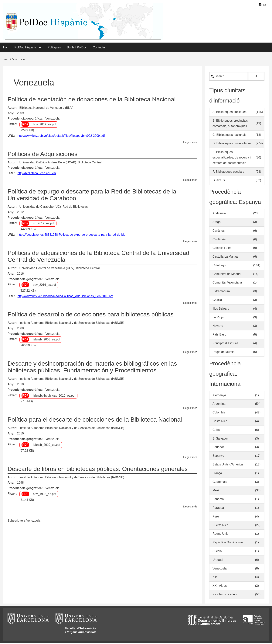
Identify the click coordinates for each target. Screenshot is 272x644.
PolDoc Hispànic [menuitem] (25, 48)
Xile (215, 578)
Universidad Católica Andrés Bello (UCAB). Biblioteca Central (60, 163)
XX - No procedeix (225, 595)
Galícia (217, 301)
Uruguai (218, 561)
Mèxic (216, 491)
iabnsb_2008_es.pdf (46, 341)
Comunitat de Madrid (227, 275)
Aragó (217, 223)
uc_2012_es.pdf (44, 224)
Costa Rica (220, 422)
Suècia (217, 552)
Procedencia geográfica (25, 120)
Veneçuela (220, 569)
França (217, 474)
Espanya (218, 457)
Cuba (216, 431)
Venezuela (52, 120)
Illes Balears (221, 310)
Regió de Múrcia (224, 353)
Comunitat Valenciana (227, 284)
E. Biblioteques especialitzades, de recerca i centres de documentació (232, 159)
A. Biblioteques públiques (229, 113)
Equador (218, 448)
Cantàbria (219, 240)
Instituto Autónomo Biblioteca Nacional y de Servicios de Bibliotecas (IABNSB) (72, 324)
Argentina (219, 405)
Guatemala (220, 483)
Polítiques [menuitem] (54, 48)
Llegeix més (190, 143)
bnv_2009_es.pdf (44, 125)
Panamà (218, 500)
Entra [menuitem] (262, 5)
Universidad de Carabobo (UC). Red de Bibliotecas (53, 208)
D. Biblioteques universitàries (232, 144)
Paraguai (219, 509)
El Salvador (220, 439)
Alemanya (219, 396)
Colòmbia (219, 414)
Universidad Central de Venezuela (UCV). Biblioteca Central (59, 269)
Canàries (219, 232)
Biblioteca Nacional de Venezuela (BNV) (46, 109)
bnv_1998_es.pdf (44, 495)
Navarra (218, 327)
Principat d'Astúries (225, 344)
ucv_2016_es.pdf (44, 286)
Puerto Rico (220, 526)
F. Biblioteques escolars (228, 173)
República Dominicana (228, 543)
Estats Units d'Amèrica (228, 466)
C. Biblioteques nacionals (229, 136)
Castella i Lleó (222, 249)
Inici (6, 60)
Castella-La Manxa (225, 258)
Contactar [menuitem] (99, 48)
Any (10, 114)
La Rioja (218, 318)
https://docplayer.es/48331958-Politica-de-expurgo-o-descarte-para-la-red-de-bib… (73, 236)
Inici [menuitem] (6, 48)
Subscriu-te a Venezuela (24, 522)
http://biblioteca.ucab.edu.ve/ (37, 174)
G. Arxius (219, 181)
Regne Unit (220, 535)
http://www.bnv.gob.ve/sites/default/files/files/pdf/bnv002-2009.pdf (61, 137)
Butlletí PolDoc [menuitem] (77, 48)
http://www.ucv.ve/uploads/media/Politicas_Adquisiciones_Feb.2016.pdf (65, 297)
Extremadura (221, 292)
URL (11, 137)
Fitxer (12, 125)
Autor (12, 109)
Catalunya (219, 266)
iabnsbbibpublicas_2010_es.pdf (54, 397)
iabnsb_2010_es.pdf (46, 446)
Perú (216, 518)
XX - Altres (220, 587)
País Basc (219, 336)
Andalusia (219, 214)
